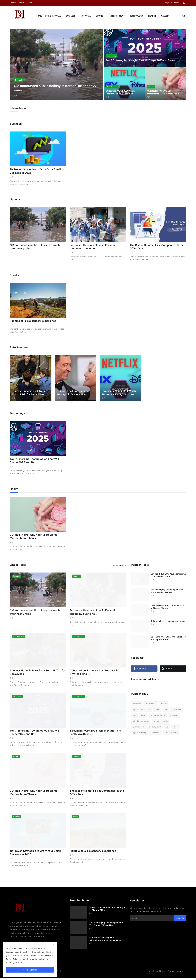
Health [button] (153, 16)
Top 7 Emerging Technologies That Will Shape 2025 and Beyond (143, 60)
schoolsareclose (171, 733)
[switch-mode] (184, 3)
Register (176, 3)
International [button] (54, 16)
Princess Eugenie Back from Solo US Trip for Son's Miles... (29, 393)
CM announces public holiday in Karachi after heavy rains (36, 247)
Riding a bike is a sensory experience (34, 321)
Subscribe (180, 920)
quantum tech (138, 728)
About (21, 3)
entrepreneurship (161, 722)
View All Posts (120, 566)
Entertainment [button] (118, 16)
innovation (156, 733)
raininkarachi (151, 705)
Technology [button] (137, 16)
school (175, 728)
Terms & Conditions (156, 973)
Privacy (171, 973)
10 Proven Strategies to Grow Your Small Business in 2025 (36, 171)
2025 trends (177, 710)
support (180, 973)
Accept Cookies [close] (30, 970)
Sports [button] (101, 16)
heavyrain (137, 705)
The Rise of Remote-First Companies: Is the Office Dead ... (156, 247)
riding (143, 716)
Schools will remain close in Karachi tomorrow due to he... (93, 247)
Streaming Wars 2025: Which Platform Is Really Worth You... (119, 393)
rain (134, 716)
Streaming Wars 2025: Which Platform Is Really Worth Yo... (121, 92)
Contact (13, 3)
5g (167, 728)
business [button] (72, 16)
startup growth (155, 728)
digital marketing (140, 733)
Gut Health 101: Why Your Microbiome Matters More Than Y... (35, 537)
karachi (164, 705)
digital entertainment (141, 710)
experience (174, 716)
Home (39, 16)
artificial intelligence (141, 722)
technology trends (157, 716)
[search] (184, 16)
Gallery (165, 16)
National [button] (87, 16)
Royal (157, 710)
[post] (57, 65)
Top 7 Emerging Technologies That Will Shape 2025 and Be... (35, 461)
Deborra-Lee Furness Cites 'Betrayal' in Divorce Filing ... (73, 393)
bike (166, 710)
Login (167, 3)
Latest (29, 3)
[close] (54, 945)
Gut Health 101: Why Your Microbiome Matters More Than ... (165, 92)
